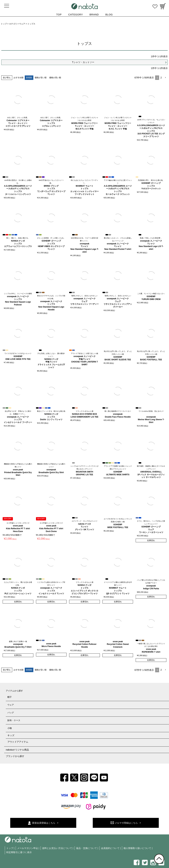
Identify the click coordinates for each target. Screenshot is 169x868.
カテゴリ (13, 24)
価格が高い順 (55, 78)
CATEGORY (76, 14)
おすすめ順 (18, 78)
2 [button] (161, 78)
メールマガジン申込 (28, 848)
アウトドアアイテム (18, 742)
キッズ (11, 735)
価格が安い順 (41, 78)
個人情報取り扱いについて (137, 848)
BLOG (109, 14)
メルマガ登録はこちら (126, 823)
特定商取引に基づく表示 (19, 852)
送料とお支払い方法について (57, 848)
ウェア (22, 24)
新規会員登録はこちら (44, 823)
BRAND (94, 14)
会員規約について (110, 848)
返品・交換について (86, 848)
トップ (4, 24)
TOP (59, 14)
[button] (165, 78)
